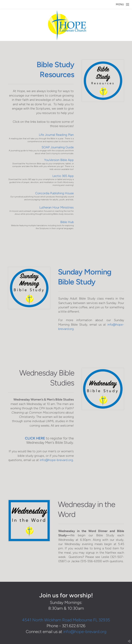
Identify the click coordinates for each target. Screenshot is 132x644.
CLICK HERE (35, 438)
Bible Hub (67, 222)
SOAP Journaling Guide (58, 147)
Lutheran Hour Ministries (57, 207)
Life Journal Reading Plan (56, 135)
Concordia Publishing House (54, 193)
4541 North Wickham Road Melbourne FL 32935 (66, 620)
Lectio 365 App (63, 176)
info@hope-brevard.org (56, 460)
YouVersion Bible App (59, 160)
